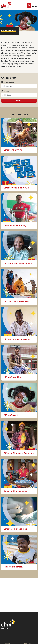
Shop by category (8, 82)
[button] (29, 5)
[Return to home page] (6, 5)
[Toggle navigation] (35, 5)
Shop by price (7, 91)
